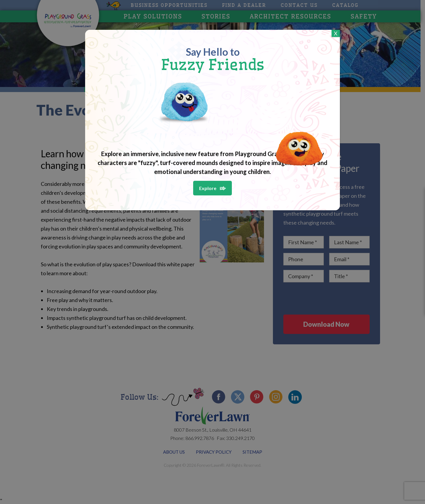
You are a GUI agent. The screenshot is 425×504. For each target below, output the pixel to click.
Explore (208, 188)
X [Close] (336, 33)
